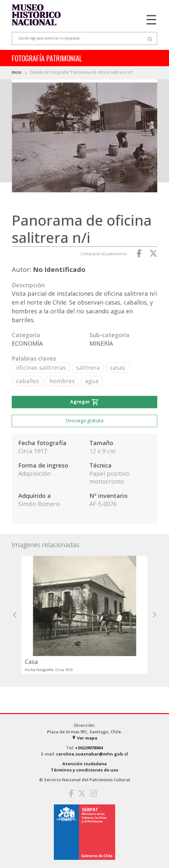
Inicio (17, 72)
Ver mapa (84, 738)
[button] (15, 615)
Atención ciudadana (84, 764)
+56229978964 (89, 748)
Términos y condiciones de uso (85, 770)
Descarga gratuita (84, 420)
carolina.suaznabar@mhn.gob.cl (92, 754)
